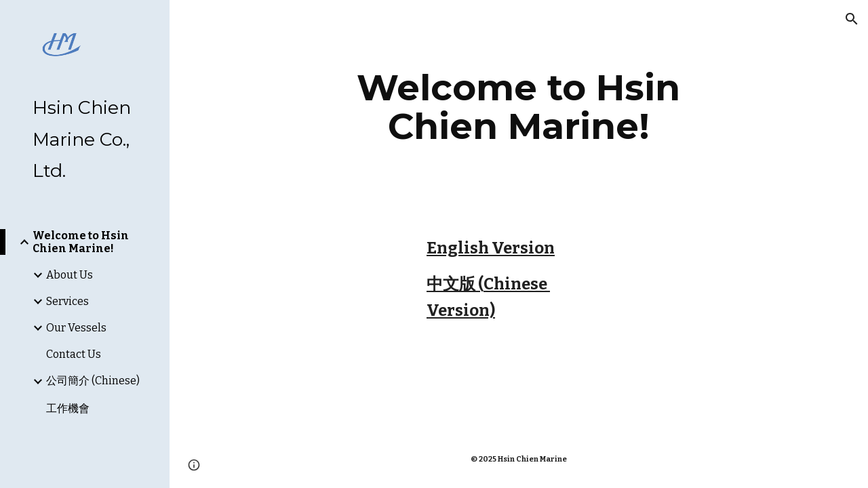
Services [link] (67, 301)
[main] (518, 107)
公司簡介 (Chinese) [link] (93, 381)
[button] (852, 19)
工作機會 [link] (68, 408)
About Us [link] (70, 275)
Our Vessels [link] (76, 328)
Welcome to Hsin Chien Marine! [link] (81, 242)
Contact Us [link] (74, 354)
